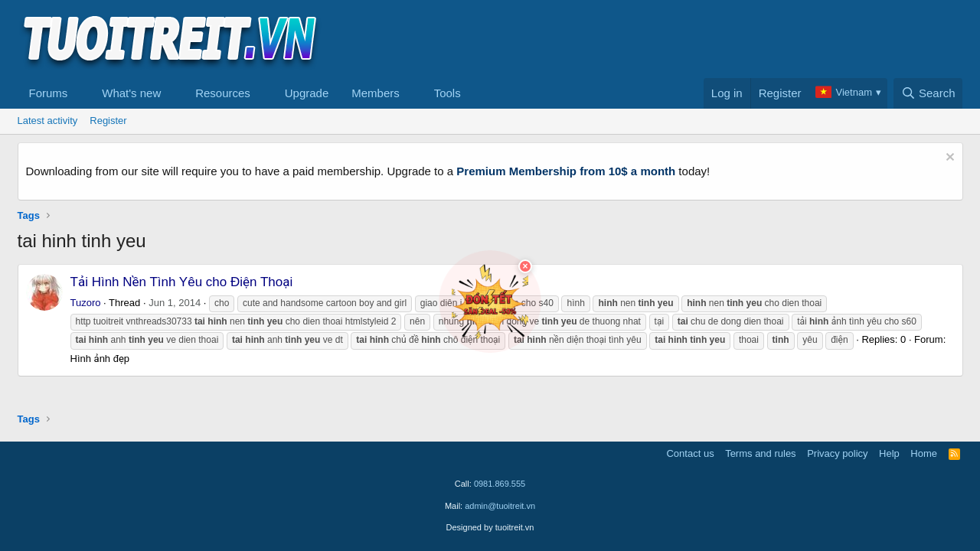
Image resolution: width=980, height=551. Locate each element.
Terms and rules (760, 453)
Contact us (690, 453)
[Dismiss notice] (948, 159)
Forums (49, 93)
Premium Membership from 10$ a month (566, 171)
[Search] (928, 93)
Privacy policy (837, 453)
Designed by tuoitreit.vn (490, 527)
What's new (131, 93)
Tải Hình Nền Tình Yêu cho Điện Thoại (182, 282)
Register (108, 121)
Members (376, 93)
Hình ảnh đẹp (100, 359)
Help (889, 453)
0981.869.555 (500, 484)
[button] (80, 93)
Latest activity (48, 121)
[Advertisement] (684, 39)
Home (924, 453)
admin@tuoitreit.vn (500, 506)
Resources (223, 93)
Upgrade (307, 93)
